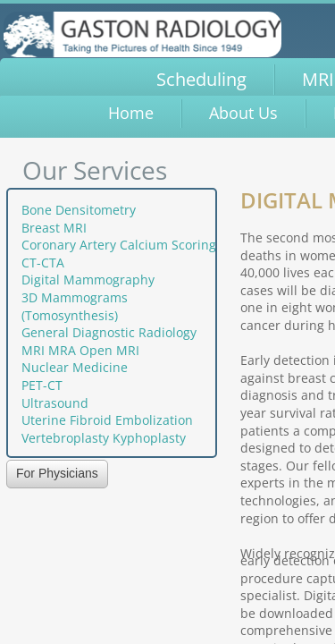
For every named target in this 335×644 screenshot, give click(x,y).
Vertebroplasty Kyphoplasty (104, 438)
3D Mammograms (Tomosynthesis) (75, 306)
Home (131, 113)
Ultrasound (55, 403)
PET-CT (42, 385)
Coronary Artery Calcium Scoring (119, 245)
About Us (243, 113)
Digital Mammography (88, 280)
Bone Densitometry (79, 210)
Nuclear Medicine (75, 367)
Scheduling (201, 79)
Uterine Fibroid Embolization (107, 420)
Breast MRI (54, 228)
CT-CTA (43, 263)
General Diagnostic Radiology (109, 332)
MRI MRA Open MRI (80, 350)
